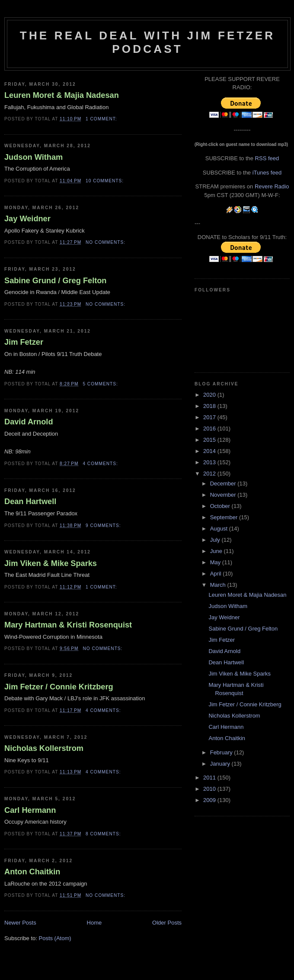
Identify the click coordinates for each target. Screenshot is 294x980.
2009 (210, 800)
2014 (210, 451)
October (221, 506)
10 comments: (105, 181)
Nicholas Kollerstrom (44, 748)
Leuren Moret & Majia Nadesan (62, 95)
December (224, 484)
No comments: (106, 242)
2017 (210, 417)
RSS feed (267, 158)
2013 (210, 462)
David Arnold (29, 422)
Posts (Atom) (55, 938)
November (224, 495)
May (216, 562)
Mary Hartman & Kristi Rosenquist (68, 625)
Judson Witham (34, 157)
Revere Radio (272, 186)
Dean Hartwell (30, 501)
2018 (210, 406)
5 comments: (101, 384)
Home (94, 923)
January (221, 764)
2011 (210, 778)
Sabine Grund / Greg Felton (55, 281)
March (219, 585)
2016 (210, 429)
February (222, 752)
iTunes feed (267, 173)
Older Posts (167, 923)
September (225, 517)
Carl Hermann (30, 810)
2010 (210, 789)
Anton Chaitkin (32, 872)
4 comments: (101, 464)
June (217, 551)
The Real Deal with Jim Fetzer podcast (147, 42)
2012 (210, 474)
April (217, 574)
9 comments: (104, 526)
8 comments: (104, 834)
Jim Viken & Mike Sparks (51, 563)
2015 (210, 440)
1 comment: (102, 119)
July (216, 540)
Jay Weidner (27, 219)
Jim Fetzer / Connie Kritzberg (59, 687)
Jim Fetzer (24, 342)
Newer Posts (20, 923)
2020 (210, 395)
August (220, 529)
